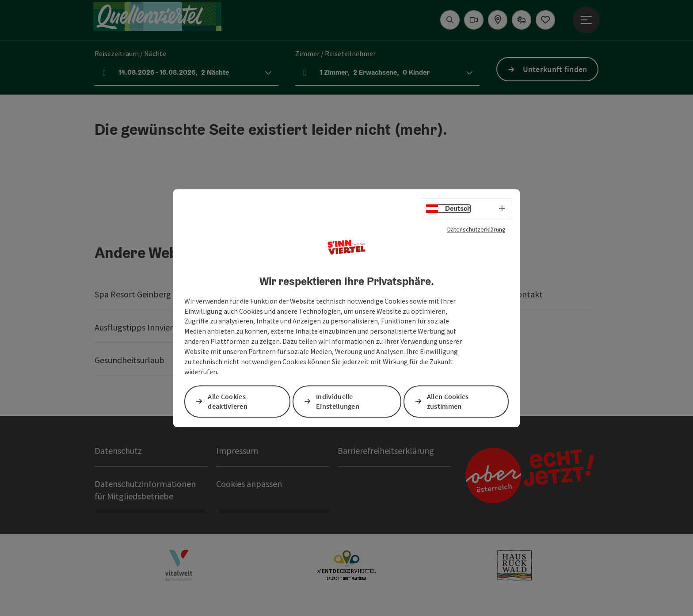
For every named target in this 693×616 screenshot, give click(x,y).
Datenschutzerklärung (476, 229)
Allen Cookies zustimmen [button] (448, 401)
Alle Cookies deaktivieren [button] (228, 401)
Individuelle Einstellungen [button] (338, 401)
